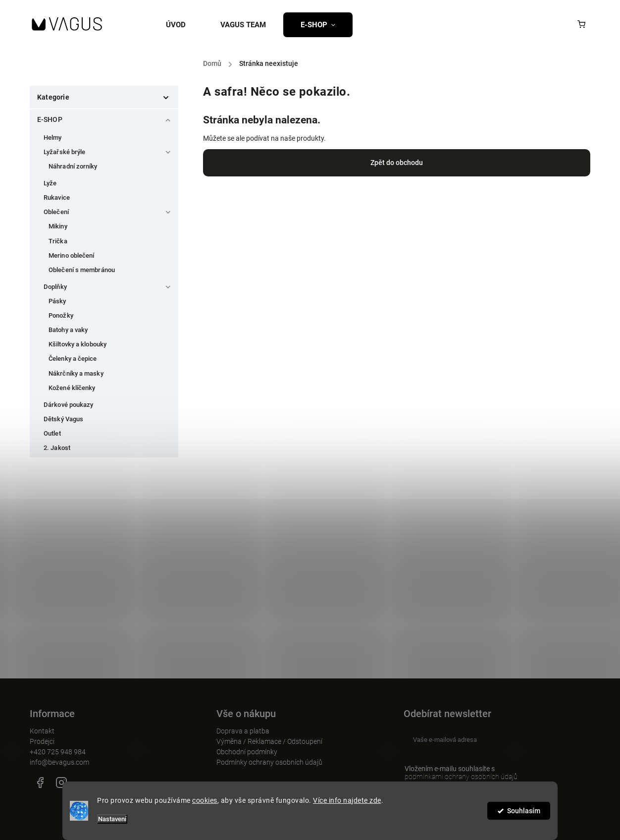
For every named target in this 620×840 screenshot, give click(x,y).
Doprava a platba (243, 731)
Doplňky (108, 285)
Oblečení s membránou (82, 270)
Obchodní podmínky (247, 752)
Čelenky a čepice (73, 359)
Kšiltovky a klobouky (77, 344)
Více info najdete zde (347, 800)
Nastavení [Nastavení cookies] (112, 819)
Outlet (52, 433)
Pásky (57, 301)
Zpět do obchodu (397, 163)
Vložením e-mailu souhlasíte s (488, 773)
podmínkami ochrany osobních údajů (461, 777)
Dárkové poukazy (69, 405)
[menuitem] (184, 25)
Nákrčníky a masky (76, 373)
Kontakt (42, 731)
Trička (58, 241)
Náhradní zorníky (73, 166)
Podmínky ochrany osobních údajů (269, 762)
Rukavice (57, 197)
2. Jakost (57, 448)
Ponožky (61, 315)
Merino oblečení (72, 255)
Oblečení (108, 210)
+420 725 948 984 (58, 752)
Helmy (53, 138)
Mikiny (58, 226)
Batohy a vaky (68, 330)
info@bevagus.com (59, 762)
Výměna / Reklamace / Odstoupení (269, 741)
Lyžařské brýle (108, 150)
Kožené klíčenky (72, 388)
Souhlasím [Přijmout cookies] (524, 811)
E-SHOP (105, 117)
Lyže (50, 183)
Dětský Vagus (63, 419)
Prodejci (42, 741)
